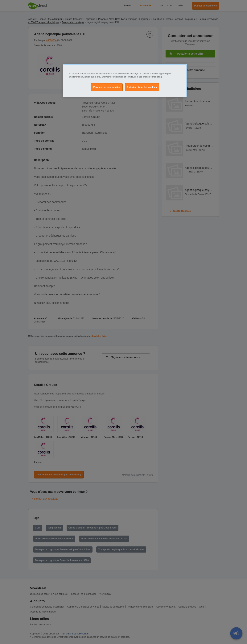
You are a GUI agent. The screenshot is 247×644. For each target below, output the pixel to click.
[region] (125, 81)
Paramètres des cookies (107, 87)
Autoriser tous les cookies (142, 87)
